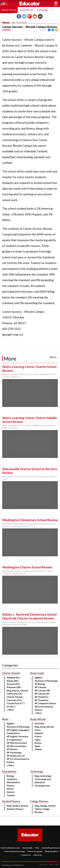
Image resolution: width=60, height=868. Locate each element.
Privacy (51, 864)
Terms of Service (43, 864)
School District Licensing (14, 851)
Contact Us (25, 855)
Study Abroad (26, 10)
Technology (42, 10)
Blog (14, 23)
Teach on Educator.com (10, 848)
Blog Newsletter (51, 851)
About (56, 864)
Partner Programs (34, 851)
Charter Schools (22, 23)
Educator (30, 4)
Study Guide (27, 848)
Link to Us (37, 855)
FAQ (36, 848)
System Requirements (50, 848)
